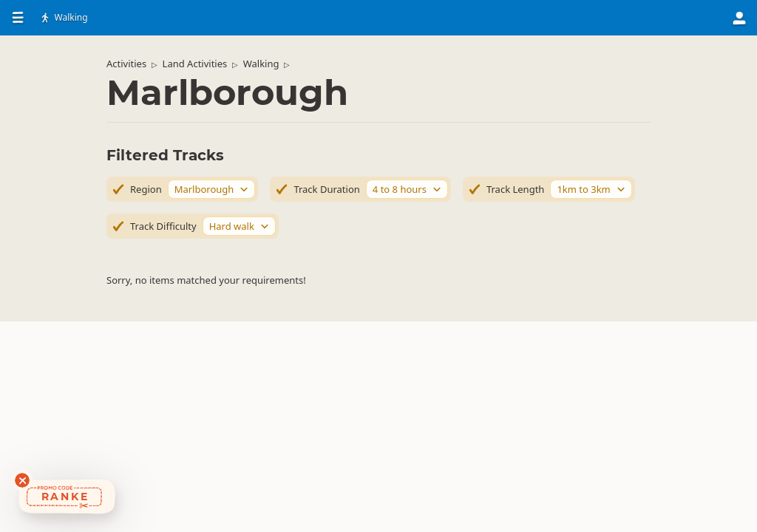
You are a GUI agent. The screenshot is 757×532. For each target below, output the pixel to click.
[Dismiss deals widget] (22, 480)
